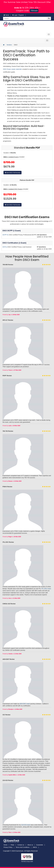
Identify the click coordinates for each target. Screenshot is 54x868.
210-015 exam (26, 825)
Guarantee (40, 845)
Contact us (21, 845)
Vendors (9, 45)
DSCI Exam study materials (13, 69)
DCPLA (5, 247)
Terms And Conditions (23, 847)
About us (30, 845)
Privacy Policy (8, 847)
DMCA (35, 847)
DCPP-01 (6, 235)
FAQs (12, 845)
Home (6, 15)
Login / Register (18, 15)
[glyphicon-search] (49, 19)
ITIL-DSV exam (46, 589)
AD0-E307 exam (25, 704)
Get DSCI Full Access (12, 173)
